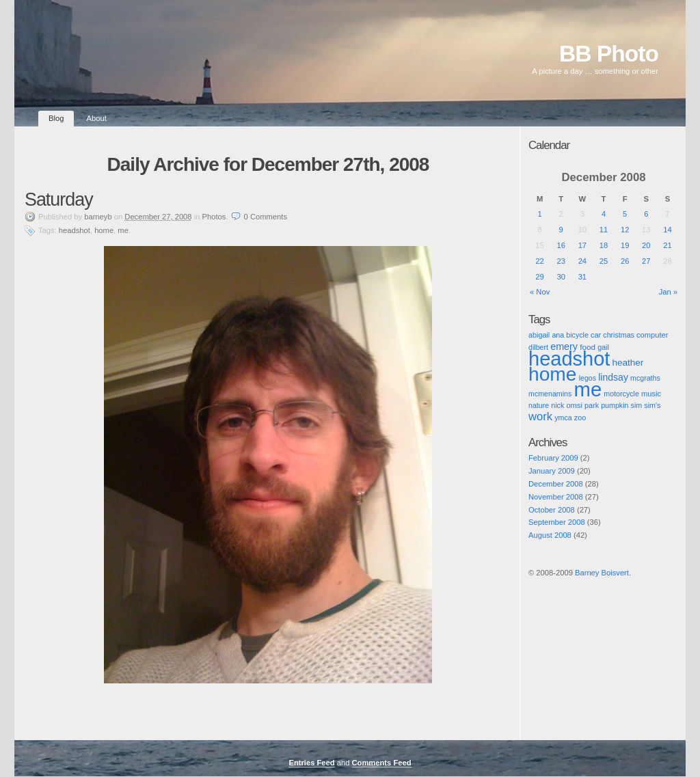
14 (667, 230)
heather (628, 363)
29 (539, 277)
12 (625, 230)
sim (637, 405)
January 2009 (552, 471)
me (123, 230)
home (104, 230)
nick (557, 405)
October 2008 (552, 510)
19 (625, 245)
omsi (574, 405)
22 (539, 261)
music (651, 394)
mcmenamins (550, 394)
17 (582, 245)
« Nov (540, 292)
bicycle (577, 335)
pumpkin (615, 405)
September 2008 (557, 522)
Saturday (59, 200)
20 (646, 245)
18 (604, 245)
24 (582, 261)
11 (604, 230)
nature (539, 405)
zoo (580, 418)
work (540, 417)
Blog (56, 118)
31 (582, 277)
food (588, 347)
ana (558, 335)
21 (667, 245)
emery (564, 346)
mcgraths (645, 378)
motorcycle (621, 394)
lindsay (613, 377)
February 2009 (553, 458)
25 (604, 261)
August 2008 (550, 535)
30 (561, 277)
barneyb (98, 217)
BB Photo (609, 54)
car (596, 335)
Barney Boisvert (602, 573)
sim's (652, 405)
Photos (214, 217)
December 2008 (556, 484)
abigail (539, 335)
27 (646, 261)
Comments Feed (382, 763)
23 (561, 261)
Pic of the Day (541, 584)
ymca (563, 418)
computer (652, 335)
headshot (75, 230)
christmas (619, 335)
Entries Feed (311, 763)
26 (625, 261)
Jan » (668, 292)
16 (561, 245)
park (592, 405)
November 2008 (556, 497)
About (97, 118)
